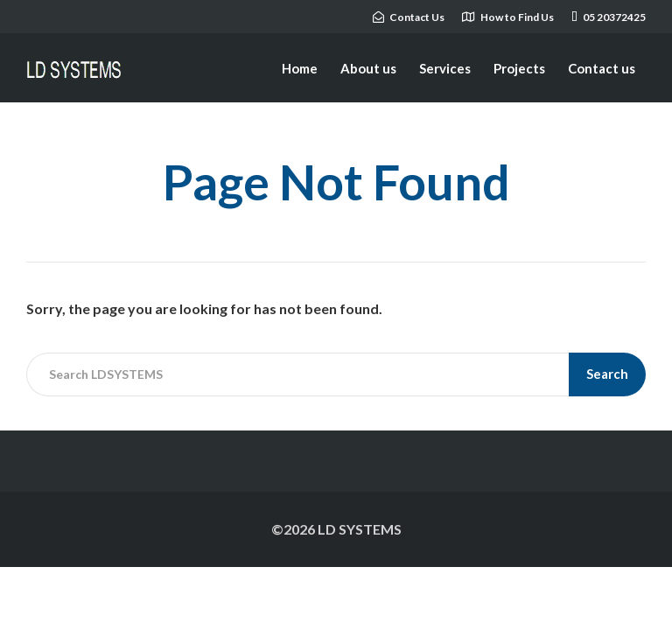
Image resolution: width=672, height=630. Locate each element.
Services (445, 68)
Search (607, 374)
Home (300, 68)
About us (368, 68)
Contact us (602, 68)
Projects (519, 68)
